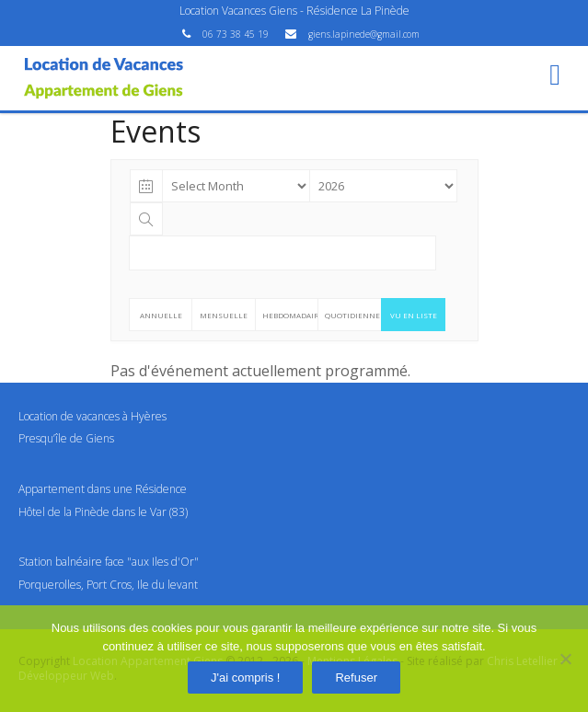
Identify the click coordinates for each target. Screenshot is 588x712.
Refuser (356, 678)
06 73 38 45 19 (237, 34)
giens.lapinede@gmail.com (364, 34)
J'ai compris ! (245, 678)
